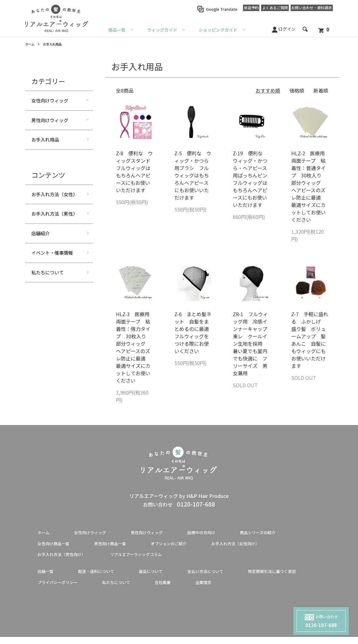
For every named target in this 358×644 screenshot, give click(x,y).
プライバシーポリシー (146, 589)
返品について (165, 576)
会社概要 (264, 589)
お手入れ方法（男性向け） (67, 558)
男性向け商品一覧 (121, 546)
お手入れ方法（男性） (54, 214)
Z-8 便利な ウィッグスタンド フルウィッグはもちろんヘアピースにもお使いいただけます (136, 172)
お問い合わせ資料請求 (309, 9)
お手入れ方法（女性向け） (264, 546)
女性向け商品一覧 (57, 546)
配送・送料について (104, 576)
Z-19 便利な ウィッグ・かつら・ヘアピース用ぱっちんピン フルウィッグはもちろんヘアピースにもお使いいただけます (253, 179)
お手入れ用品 (56, 44)
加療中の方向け (222, 533)
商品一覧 (117, 30)
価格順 (297, 90)
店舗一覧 (47, 576)
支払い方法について (227, 576)
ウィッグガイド (162, 30)
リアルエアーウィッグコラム (153, 558)
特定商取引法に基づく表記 (67, 589)
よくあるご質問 (266, 9)
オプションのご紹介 (188, 546)
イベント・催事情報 (52, 253)
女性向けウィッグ (50, 100)
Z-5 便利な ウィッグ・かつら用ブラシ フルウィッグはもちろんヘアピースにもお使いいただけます (193, 175)
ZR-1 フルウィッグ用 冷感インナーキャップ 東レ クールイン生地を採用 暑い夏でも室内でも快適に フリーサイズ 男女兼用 (253, 344)
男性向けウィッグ (50, 120)
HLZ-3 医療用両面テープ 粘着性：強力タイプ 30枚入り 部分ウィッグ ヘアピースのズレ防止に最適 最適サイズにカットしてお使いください (133, 347)
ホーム (31, 44)
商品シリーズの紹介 (286, 533)
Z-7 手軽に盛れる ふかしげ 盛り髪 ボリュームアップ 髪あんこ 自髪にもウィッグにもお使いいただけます (310, 340)
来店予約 (237, 9)
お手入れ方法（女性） (54, 194)
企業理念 (308, 589)
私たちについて (48, 272)
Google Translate (205, 9)
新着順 (321, 90)
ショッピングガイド (218, 30)
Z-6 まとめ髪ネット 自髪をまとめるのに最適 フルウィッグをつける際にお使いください (194, 332)
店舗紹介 (41, 233)
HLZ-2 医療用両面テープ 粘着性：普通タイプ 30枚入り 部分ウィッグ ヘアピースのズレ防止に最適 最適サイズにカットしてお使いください (309, 186)
